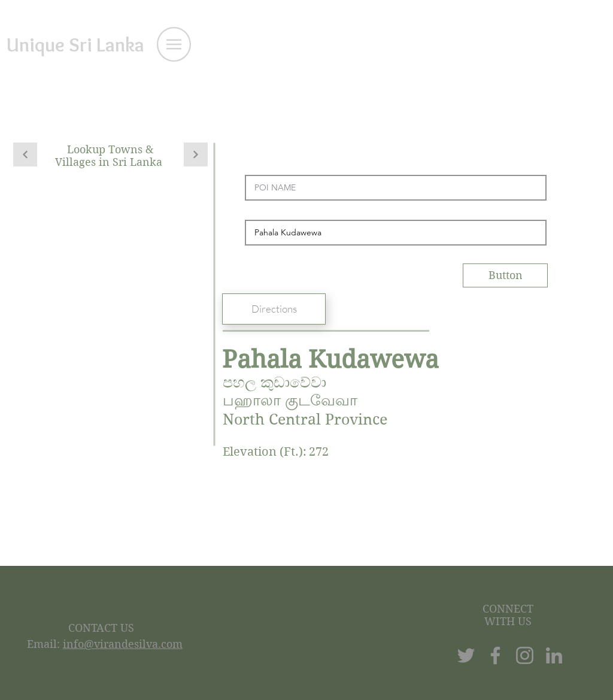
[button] (174, 44)
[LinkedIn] (554, 655)
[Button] (505, 275)
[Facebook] (495, 655)
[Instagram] (525, 655)
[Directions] (274, 309)
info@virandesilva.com (123, 644)
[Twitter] (466, 655)
